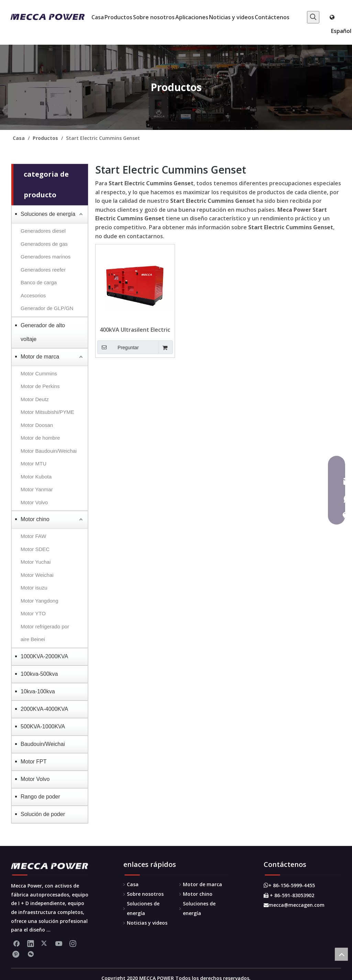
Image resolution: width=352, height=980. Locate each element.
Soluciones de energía (48, 214)
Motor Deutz (35, 399)
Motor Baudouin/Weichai (49, 451)
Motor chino (35, 519)
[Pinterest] (16, 954)
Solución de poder (43, 814)
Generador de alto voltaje (43, 332)
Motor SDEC (35, 549)
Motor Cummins (39, 373)
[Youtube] (59, 943)
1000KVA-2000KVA (44, 656)
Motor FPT (34, 762)
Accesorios (33, 295)
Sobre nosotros (145, 894)
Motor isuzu (34, 588)
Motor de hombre (40, 438)
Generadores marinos (46, 257)
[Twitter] (45, 943)
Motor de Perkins (40, 386)
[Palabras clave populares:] (313, 17)
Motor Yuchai (36, 562)
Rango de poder (40, 797)
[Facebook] (16, 943)
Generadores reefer (43, 270)
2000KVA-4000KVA (44, 709)
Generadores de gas (44, 244)
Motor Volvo (34, 502)
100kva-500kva (39, 674)
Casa (133, 884)
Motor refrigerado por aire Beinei (45, 633)
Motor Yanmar (37, 489)
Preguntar (118, 347)
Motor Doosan (37, 425)
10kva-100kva (38, 691)
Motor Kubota (36, 477)
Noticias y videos (147, 923)
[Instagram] (73, 943)
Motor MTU (34, 464)
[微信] (31, 954)
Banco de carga (39, 282)
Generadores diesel (43, 231)
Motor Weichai (37, 575)
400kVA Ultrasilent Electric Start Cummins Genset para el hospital (135, 330)
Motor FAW (33, 536)
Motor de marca (40, 357)
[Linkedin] (31, 943)
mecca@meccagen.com (294, 905)
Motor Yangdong (40, 601)
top (341, 954)
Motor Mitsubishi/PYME (47, 412)
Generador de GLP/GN (47, 308)
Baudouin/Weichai (43, 744)
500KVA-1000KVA (43, 726)
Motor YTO (33, 613)
